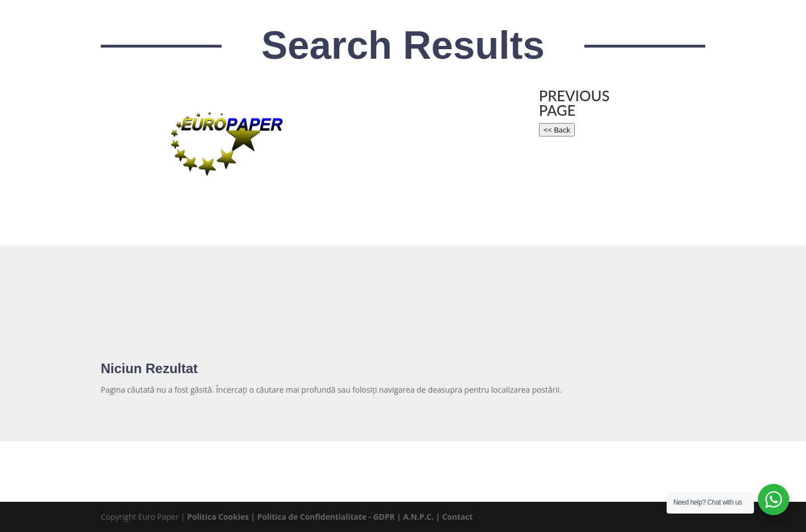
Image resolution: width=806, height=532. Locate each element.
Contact (458, 517)
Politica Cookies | (222, 517)
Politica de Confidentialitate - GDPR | (330, 517)
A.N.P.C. (418, 517)
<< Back (557, 130)
